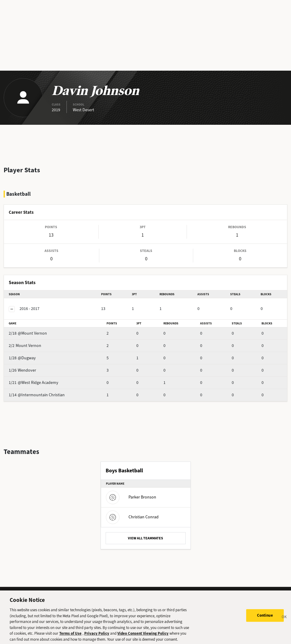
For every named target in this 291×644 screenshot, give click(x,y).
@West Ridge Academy (34, 383)
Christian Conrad (132, 517)
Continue (265, 619)
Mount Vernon (25, 346)
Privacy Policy (97, 637)
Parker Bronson (131, 497)
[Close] (284, 621)
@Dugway (22, 358)
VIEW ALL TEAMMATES (145, 538)
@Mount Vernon (28, 333)
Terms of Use (70, 637)
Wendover (22, 370)
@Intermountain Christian (37, 395)
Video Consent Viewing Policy (143, 637)
